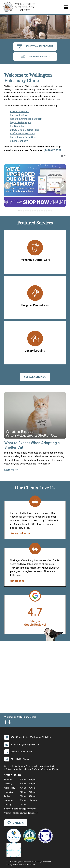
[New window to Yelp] (11, 723)
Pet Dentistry (17, 126)
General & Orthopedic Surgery (26, 119)
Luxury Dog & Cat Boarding (25, 130)
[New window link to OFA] (46, 836)
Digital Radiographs (21, 122)
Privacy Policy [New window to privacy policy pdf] (12, 864)
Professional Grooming (23, 133)
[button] (62, 156)
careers (16, 823)
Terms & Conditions (27, 864)
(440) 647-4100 (53, 150)
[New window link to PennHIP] (14, 850)
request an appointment (35, 46)
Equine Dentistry (19, 141)
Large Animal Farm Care (23, 137)
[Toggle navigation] (66, 7)
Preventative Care (20, 111)
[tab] (19, 211)
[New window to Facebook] (6, 723)
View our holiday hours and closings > (21, 813)
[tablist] (35, 211)
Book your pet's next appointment (20, 809)
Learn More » (11, 470)
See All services (35, 377)
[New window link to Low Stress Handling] (30, 836)
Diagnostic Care (19, 115)
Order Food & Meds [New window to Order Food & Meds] (35, 57)
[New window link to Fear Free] (14, 836)
